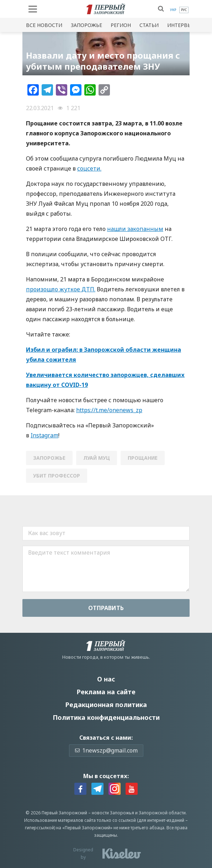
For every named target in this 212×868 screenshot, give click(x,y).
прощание (143, 458)
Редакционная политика (106, 705)
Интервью (181, 25)
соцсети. (89, 168)
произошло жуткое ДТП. (61, 289)
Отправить (106, 608)
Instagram (44, 435)
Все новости (44, 25)
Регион (121, 25)
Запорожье (86, 25)
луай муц (97, 458)
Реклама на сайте (106, 692)
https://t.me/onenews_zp (109, 410)
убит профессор (57, 476)
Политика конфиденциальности (106, 717)
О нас (106, 679)
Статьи (149, 25)
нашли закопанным (135, 229)
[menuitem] (173, 10)
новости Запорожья (113, 813)
